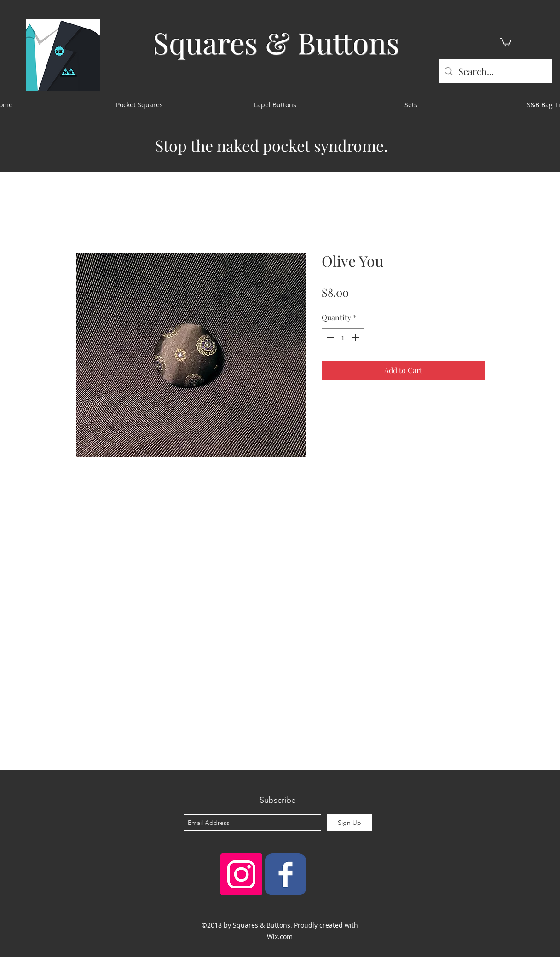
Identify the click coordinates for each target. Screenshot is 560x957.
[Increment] (356, 337)
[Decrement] (329, 337)
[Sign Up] (349, 823)
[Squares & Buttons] (286, 874)
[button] (506, 42)
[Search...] (496, 71)
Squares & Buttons (276, 42)
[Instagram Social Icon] (241, 874)
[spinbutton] (343, 337)
